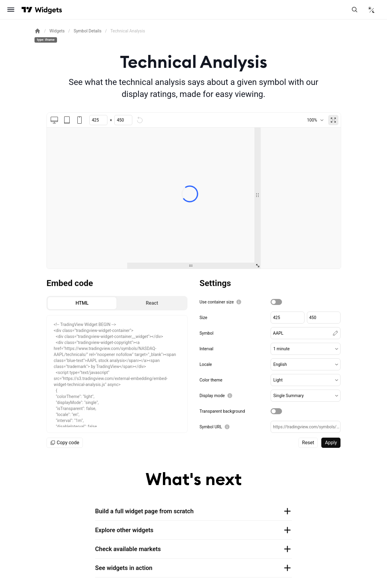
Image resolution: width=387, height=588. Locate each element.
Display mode (212, 396)
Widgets (57, 31)
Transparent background (222, 411)
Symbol (206, 333)
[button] (306, 349)
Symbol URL (211, 427)
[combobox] (315, 120)
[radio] (82, 303)
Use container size (217, 302)
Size (203, 318)
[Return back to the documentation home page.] (37, 31)
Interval (206, 349)
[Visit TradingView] (27, 10)
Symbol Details (87, 31)
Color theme (211, 380)
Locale (206, 364)
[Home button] (48, 10)
